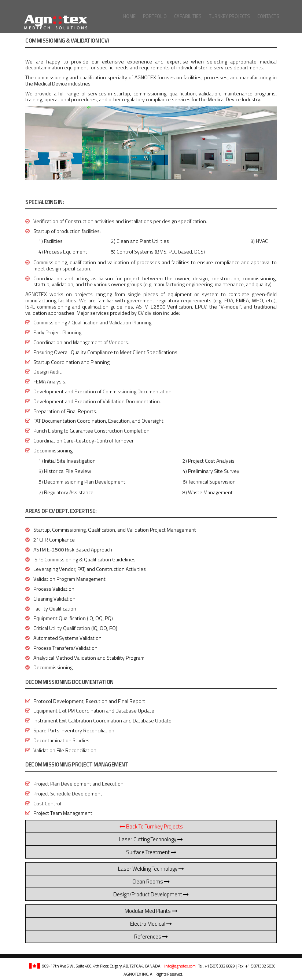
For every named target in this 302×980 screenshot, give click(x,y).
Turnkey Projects (229, 16)
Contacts (268, 16)
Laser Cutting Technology (151, 839)
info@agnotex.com (180, 966)
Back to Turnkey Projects (151, 826)
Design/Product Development (151, 894)
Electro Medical (151, 924)
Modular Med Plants (151, 911)
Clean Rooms (151, 881)
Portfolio (155, 16)
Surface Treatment (151, 852)
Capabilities (188, 16)
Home (129, 16)
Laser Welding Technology (151, 869)
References (151, 937)
